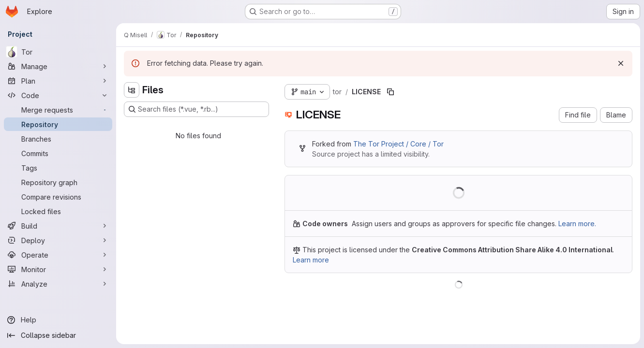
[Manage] (58, 66)
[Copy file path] (390, 92)
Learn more (311, 260)
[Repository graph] (58, 182)
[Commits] (58, 153)
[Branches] (58, 139)
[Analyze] (58, 284)
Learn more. (577, 224)
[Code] (58, 95)
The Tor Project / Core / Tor (398, 144)
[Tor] (58, 52)
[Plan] (58, 81)
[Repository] (58, 124)
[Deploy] (58, 240)
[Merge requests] (58, 110)
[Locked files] (58, 211)
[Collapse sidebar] (58, 335)
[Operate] (58, 255)
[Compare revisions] (58, 197)
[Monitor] (58, 269)
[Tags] (58, 168)
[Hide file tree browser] (132, 90)
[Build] (58, 226)
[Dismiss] (621, 63)
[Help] (58, 320)
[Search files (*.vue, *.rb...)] (196, 109)
